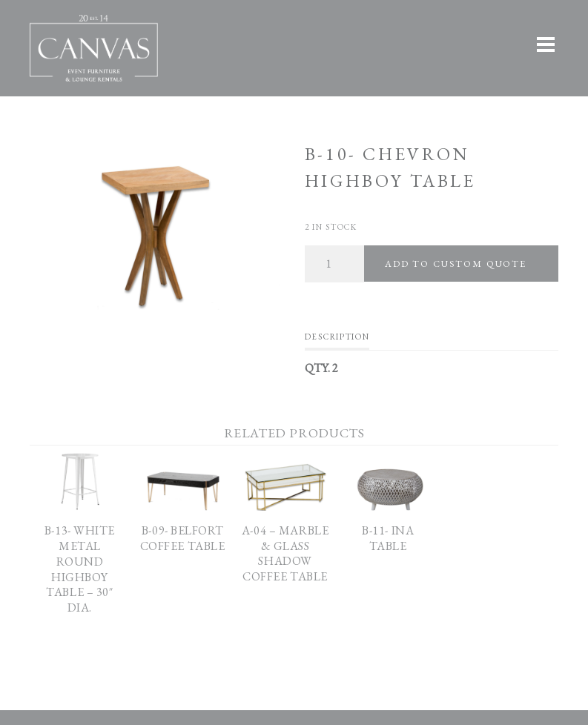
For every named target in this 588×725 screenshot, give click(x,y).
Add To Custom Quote (456, 264)
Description (337, 337)
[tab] (337, 340)
